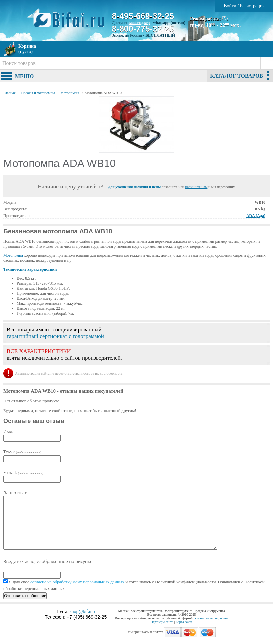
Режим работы (208, 19)
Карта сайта (184, 622)
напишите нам (196, 187)
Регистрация (252, 6)
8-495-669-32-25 (143, 16)
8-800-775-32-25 (143, 29)
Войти (230, 6)
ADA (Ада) (256, 216)
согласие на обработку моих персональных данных (77, 582)
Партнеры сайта (162, 622)
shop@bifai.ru (83, 612)
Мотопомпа (13, 255)
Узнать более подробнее (211, 618)
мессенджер (139, 23)
